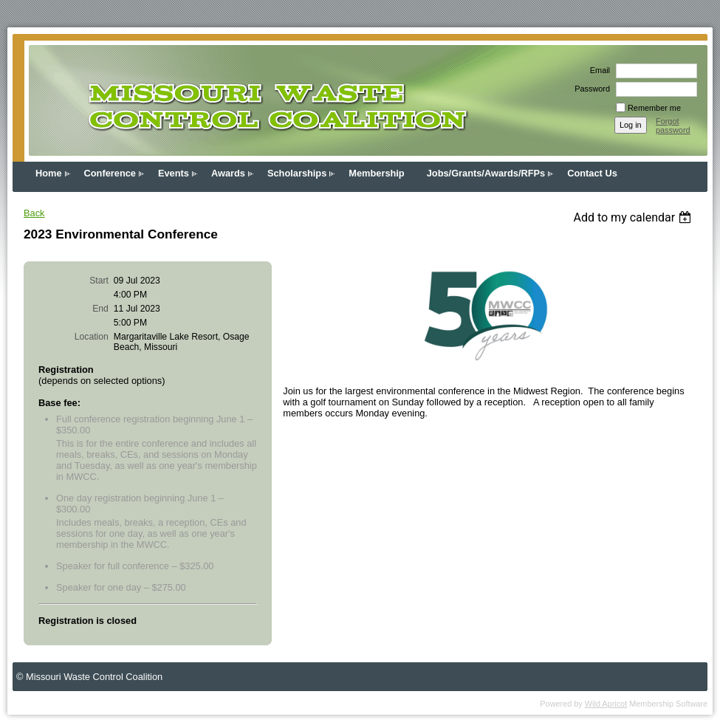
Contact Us (592, 173)
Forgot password (673, 126)
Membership (376, 173)
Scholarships (297, 173)
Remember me (654, 108)
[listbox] (634, 217)
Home (49, 173)
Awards (228, 173)
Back (34, 213)
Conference (110, 173)
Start (99, 281)
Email (597, 70)
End (100, 309)
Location (92, 337)
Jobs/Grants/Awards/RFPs (486, 173)
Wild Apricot (606, 704)
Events (174, 173)
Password (590, 89)
